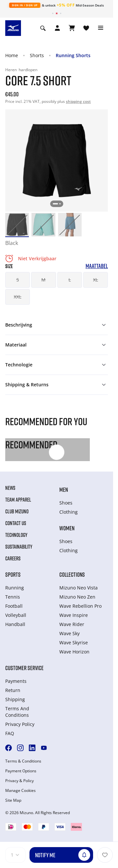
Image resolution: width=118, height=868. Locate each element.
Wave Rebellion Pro (80, 606)
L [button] (70, 280)
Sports (13, 574)
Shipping (15, 699)
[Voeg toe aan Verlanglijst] (105, 855)
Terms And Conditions (17, 712)
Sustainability (19, 547)
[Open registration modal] (57, 28)
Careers (13, 558)
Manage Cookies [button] (20, 791)
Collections (72, 574)
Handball (15, 624)
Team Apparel (18, 500)
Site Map (13, 800)
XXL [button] (18, 297)
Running (15, 588)
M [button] (43, 280)
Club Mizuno (17, 511)
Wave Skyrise (74, 643)
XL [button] (96, 280)
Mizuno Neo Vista (79, 588)
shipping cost (78, 101)
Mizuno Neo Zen (77, 597)
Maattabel (97, 266)
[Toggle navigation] (101, 28)
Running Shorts (73, 55)
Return (13, 690)
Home (12, 55)
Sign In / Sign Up (25, 5)
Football (14, 606)
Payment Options (21, 771)
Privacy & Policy (20, 781)
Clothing (69, 512)
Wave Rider (72, 624)
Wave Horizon (74, 652)
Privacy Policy (20, 724)
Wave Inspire (74, 615)
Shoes (66, 503)
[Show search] (43, 28)
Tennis (13, 597)
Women (67, 528)
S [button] (18, 280)
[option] (17, 225)
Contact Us (16, 523)
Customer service (24, 668)
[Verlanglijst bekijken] (86, 28)
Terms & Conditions (23, 761)
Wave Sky (69, 633)
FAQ (10, 733)
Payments (16, 681)
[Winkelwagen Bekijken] (72, 28)
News (10, 488)
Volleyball (16, 615)
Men (64, 490)
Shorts (37, 55)
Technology (16, 535)
